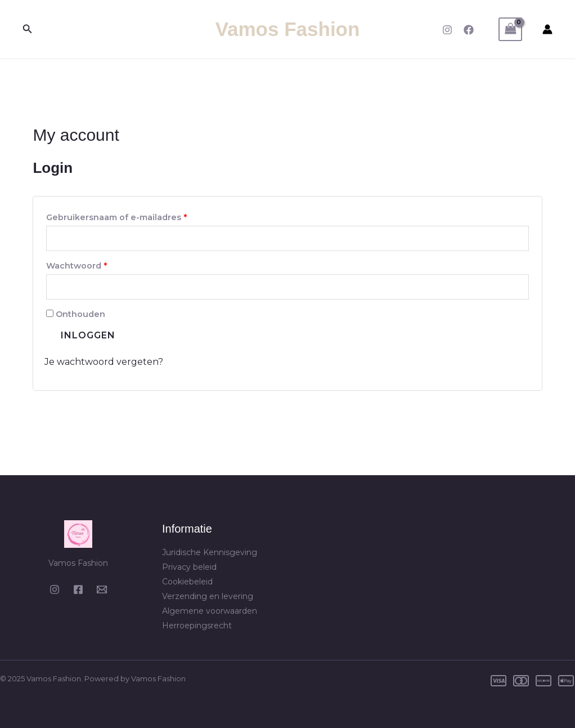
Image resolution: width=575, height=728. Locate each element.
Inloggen (88, 335)
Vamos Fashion (288, 29)
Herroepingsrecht (197, 626)
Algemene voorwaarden (210, 611)
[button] (28, 29)
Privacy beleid (189, 567)
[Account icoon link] (547, 29)
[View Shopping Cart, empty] (510, 29)
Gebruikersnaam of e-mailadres (131, 216)
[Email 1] (102, 589)
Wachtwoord (91, 264)
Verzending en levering (208, 596)
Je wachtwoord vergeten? (104, 362)
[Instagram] (447, 30)
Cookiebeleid (187, 582)
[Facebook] (469, 30)
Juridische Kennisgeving (210, 552)
